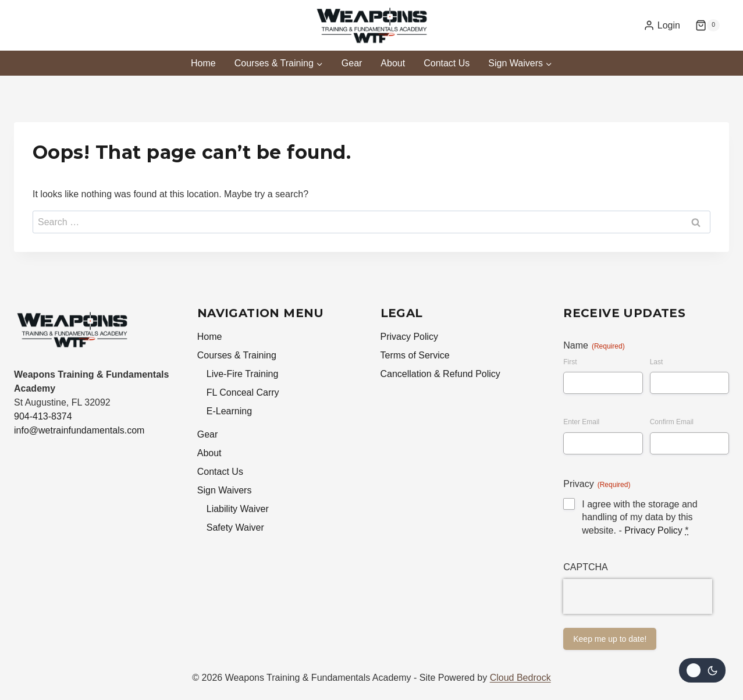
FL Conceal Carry (243, 392)
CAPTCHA (585, 567)
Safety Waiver (235, 527)
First (570, 362)
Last (657, 362)
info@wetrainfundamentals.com (79, 430)
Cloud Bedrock (520, 678)
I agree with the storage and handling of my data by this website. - (639, 518)
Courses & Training (237, 355)
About (393, 63)
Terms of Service (415, 355)
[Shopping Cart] (708, 26)
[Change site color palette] (702, 670)
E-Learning (229, 411)
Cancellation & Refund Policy (440, 374)
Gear (352, 63)
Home (203, 63)
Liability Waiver (238, 509)
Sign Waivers (225, 490)
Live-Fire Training (243, 374)
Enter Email (581, 422)
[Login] (662, 25)
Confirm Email (672, 422)
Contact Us (447, 63)
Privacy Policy (410, 337)
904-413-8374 (43, 416)
